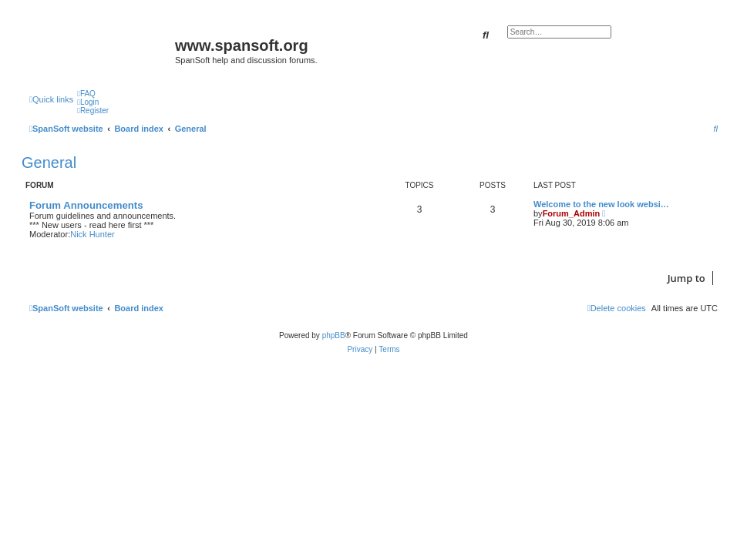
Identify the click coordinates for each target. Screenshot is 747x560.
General (49, 163)
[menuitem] (86, 94)
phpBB (334, 335)
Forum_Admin (572, 213)
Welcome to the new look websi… (601, 204)
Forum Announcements (86, 205)
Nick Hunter (92, 234)
